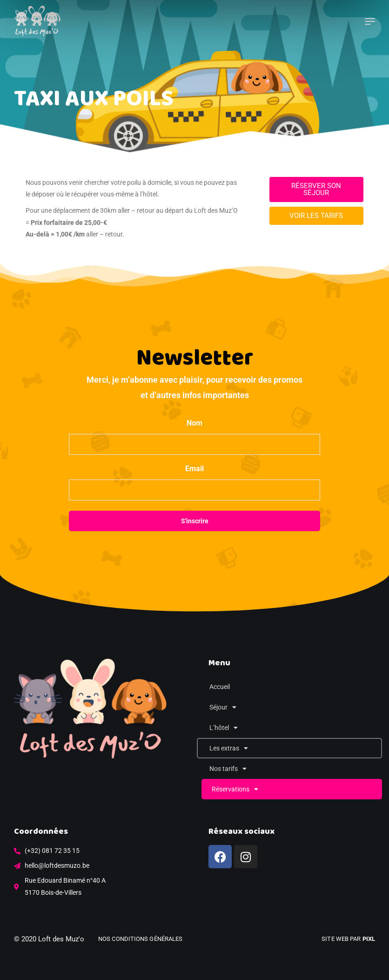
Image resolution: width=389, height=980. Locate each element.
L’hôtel (224, 728)
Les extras (229, 748)
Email (194, 469)
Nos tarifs (228, 769)
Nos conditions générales (140, 939)
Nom (194, 423)
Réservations (235, 789)
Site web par (348, 939)
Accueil (220, 687)
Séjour (223, 707)
